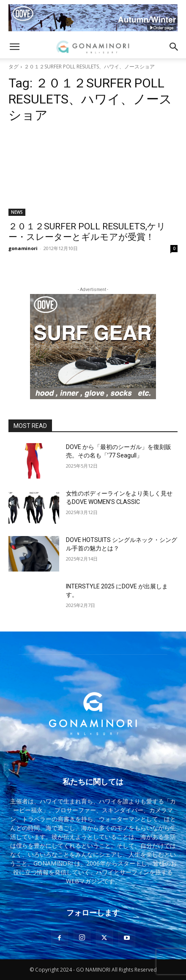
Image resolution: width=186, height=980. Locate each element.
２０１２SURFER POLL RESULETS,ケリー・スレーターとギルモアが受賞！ (87, 232)
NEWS (17, 212)
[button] (14, 47)
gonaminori (23, 248)
